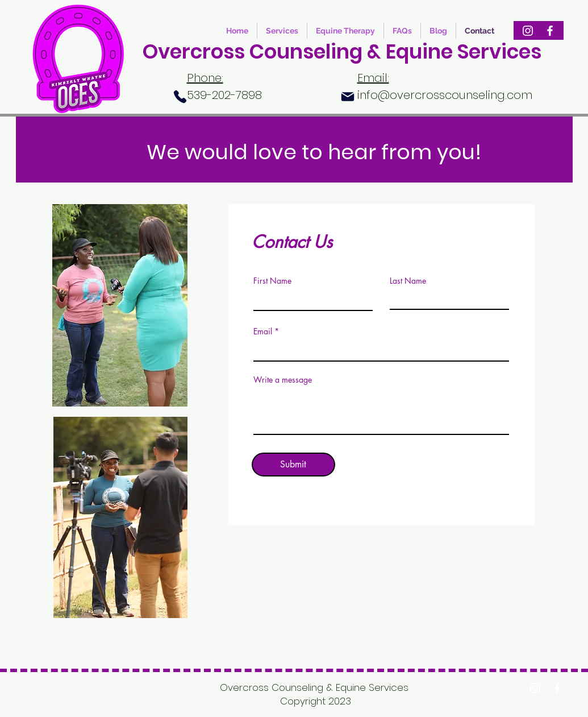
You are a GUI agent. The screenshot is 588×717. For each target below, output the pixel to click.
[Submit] (293, 465)
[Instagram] (528, 31)
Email (263, 331)
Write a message (283, 380)
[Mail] (348, 97)
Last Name (408, 281)
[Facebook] (550, 31)
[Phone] (180, 97)
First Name (272, 281)
